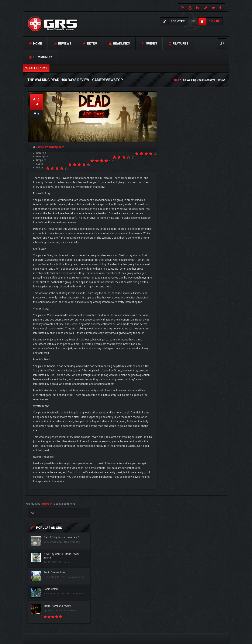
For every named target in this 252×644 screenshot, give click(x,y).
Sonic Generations (55, 573)
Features (179, 43)
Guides (149, 43)
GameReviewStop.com (50, 147)
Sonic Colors (51, 589)
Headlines (119, 43)
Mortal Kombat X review (58, 606)
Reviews (63, 43)
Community (40, 57)
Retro (90, 43)
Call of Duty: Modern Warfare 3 (62, 537)
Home (36, 43)
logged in (46, 504)
